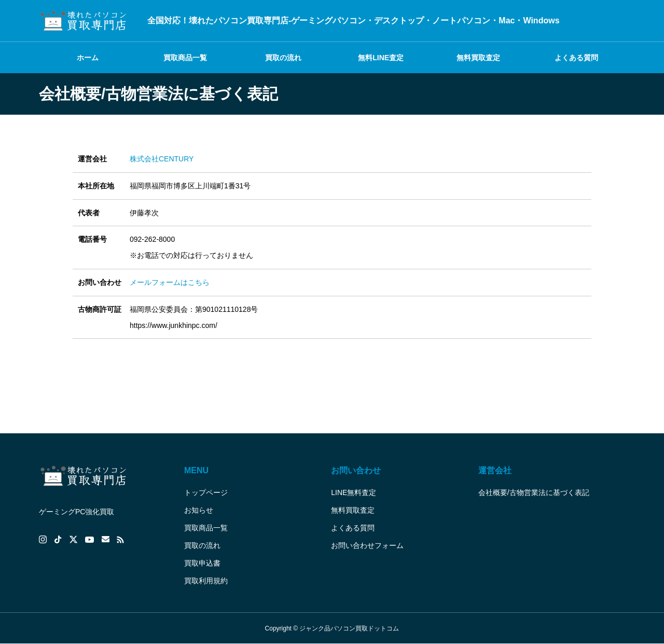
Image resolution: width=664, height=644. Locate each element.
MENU (196, 470)
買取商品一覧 (185, 58)
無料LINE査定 (381, 58)
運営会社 (495, 470)
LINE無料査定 (354, 492)
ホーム (88, 58)
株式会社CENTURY (162, 159)
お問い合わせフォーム (367, 545)
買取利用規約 (206, 581)
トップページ (206, 492)
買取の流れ (283, 58)
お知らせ (199, 510)
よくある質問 (576, 58)
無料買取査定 (478, 58)
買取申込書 (202, 563)
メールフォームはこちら (170, 282)
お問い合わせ (356, 470)
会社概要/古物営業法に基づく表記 (534, 492)
